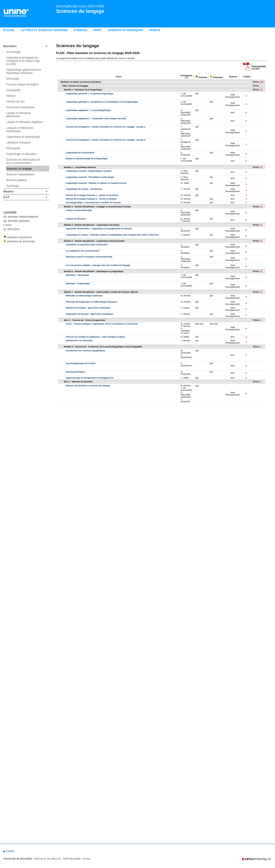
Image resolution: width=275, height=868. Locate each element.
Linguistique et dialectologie (23, 137)
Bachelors (10, 46)
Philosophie (13, 148)
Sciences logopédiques (20, 174)
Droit (98, 30)
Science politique (17, 180)
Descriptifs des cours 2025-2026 (80, 6)
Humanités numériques (20, 107)
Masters (9, 192)
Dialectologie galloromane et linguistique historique (23, 71)
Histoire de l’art (15, 102)
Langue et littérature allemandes (18, 115)
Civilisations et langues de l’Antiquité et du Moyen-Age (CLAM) (23, 61)
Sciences (81, 30)
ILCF (7, 197)
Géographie (13, 90)
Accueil (9, 30)
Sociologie (12, 186)
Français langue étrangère (22, 84)
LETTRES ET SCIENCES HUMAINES (44, 30)
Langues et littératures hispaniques (20, 130)
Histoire (11, 96)
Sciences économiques (125, 30)
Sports (155, 30)
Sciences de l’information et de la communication (23, 161)
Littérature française (18, 143)
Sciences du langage (80, 11)
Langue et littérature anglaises (25, 122)
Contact (10, 851)
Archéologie (13, 52)
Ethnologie (13, 79)
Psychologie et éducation (21, 154)
